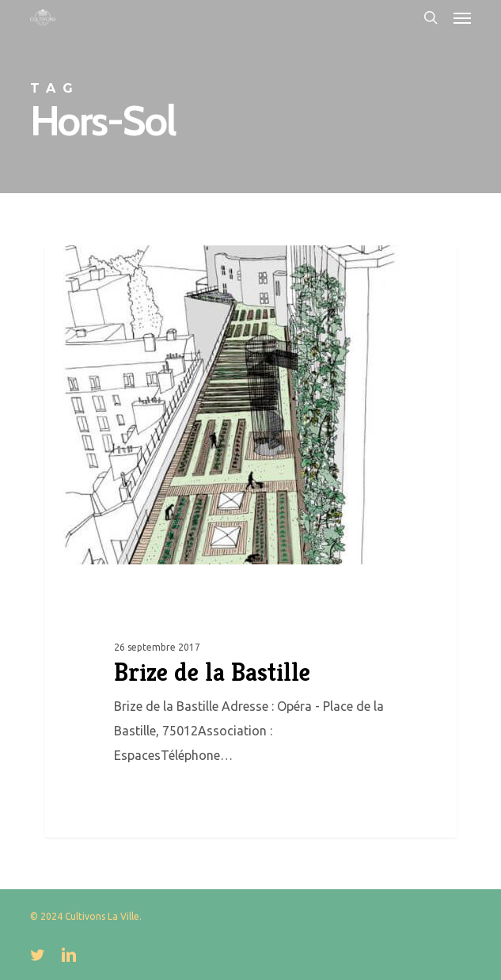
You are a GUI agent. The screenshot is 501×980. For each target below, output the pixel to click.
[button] (462, 17)
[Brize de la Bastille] (251, 541)
